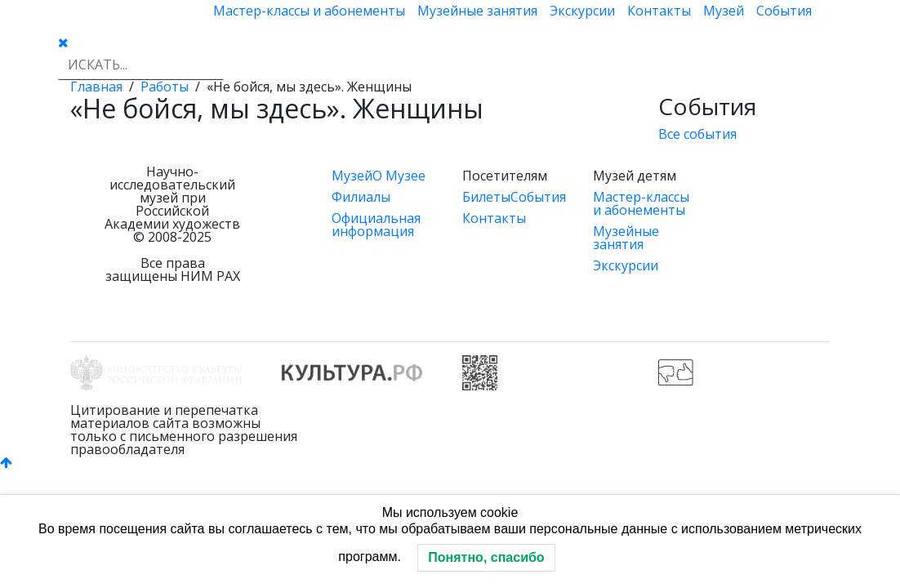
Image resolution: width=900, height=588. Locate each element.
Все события (697, 134)
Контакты (659, 11)
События (784, 11)
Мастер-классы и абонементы (309, 11)
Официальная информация (376, 225)
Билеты (486, 197)
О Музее (399, 176)
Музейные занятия (477, 11)
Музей (724, 11)
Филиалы (361, 197)
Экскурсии (582, 11)
